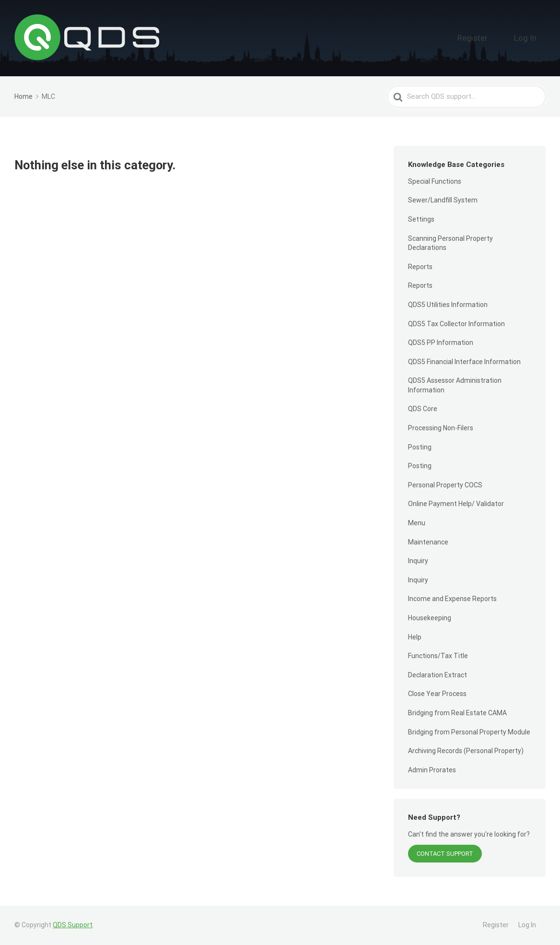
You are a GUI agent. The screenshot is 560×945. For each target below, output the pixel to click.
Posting (420, 447)
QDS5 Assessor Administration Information (455, 385)
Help (415, 637)
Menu (417, 523)
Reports (420, 267)
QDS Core (423, 409)
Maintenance (428, 542)
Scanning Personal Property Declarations (450, 243)
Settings (421, 219)
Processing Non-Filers (441, 428)
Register (494, 38)
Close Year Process (437, 694)
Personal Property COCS (445, 485)
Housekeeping (430, 618)
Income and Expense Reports (452, 599)
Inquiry (418, 561)
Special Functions (435, 181)
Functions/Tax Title (438, 656)
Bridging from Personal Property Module (469, 732)
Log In (532, 38)
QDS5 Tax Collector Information (456, 324)
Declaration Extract (437, 675)
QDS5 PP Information (441, 343)
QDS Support (73, 925)
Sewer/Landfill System (443, 200)
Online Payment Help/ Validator (456, 504)
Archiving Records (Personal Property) (466, 751)
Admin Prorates (432, 770)
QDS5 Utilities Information (448, 305)
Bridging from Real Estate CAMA (457, 713)
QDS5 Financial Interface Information (464, 362)
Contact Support (445, 854)
